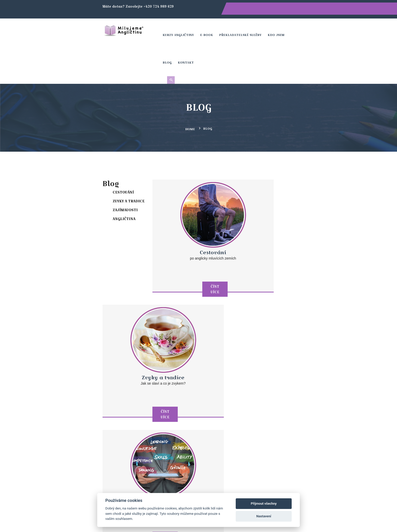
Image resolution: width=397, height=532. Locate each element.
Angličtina (72, 177)
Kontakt (315, 29)
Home (190, 87)
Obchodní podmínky (258, 438)
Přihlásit (324, 376)
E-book (208, 29)
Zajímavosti (73, 168)
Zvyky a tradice (76, 159)
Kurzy (244, 425)
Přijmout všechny (264, 504)
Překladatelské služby (242, 29)
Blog (297, 29)
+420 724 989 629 (146, 425)
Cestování (71, 150)
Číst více (178, 227)
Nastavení (264, 516)
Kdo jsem (278, 29)
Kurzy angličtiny (180, 29)
